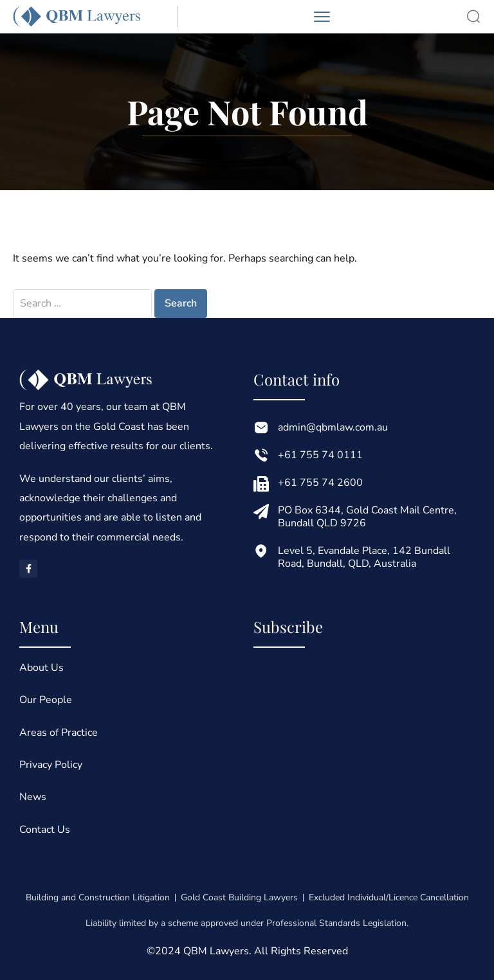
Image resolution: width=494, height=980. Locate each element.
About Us (41, 668)
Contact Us (45, 830)
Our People (46, 700)
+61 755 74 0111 (320, 455)
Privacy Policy (51, 765)
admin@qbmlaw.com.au (333, 427)
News (33, 797)
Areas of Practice (59, 733)
